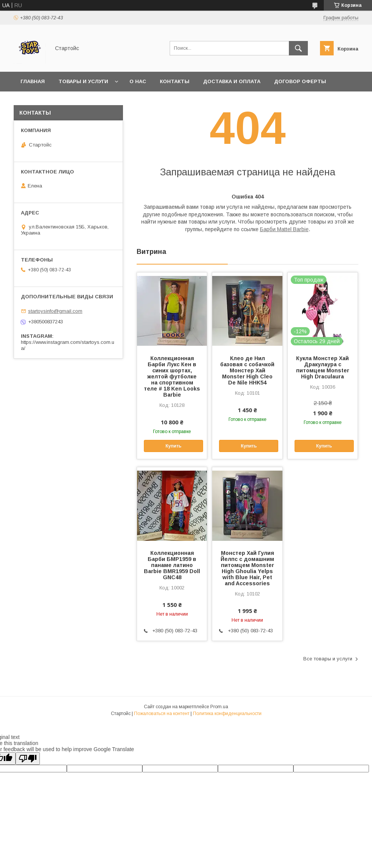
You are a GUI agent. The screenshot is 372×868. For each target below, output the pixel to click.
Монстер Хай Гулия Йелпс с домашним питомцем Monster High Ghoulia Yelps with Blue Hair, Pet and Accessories (247, 568)
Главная (33, 81)
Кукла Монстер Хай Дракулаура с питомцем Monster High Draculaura (323, 367)
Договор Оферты (300, 81)
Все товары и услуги (328, 659)
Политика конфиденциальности (227, 714)
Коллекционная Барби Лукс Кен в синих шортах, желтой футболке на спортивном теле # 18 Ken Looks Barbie (172, 377)
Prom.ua (219, 707)
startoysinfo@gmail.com (55, 311)
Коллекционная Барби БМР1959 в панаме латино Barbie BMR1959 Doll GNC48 (172, 565)
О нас (138, 81)
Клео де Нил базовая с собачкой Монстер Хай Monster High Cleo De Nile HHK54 (247, 370)
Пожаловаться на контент (162, 714)
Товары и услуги (83, 81)
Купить (173, 446)
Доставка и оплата (232, 81)
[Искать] (298, 48)
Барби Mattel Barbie (284, 229)
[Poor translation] (28, 759)
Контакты (175, 81)
